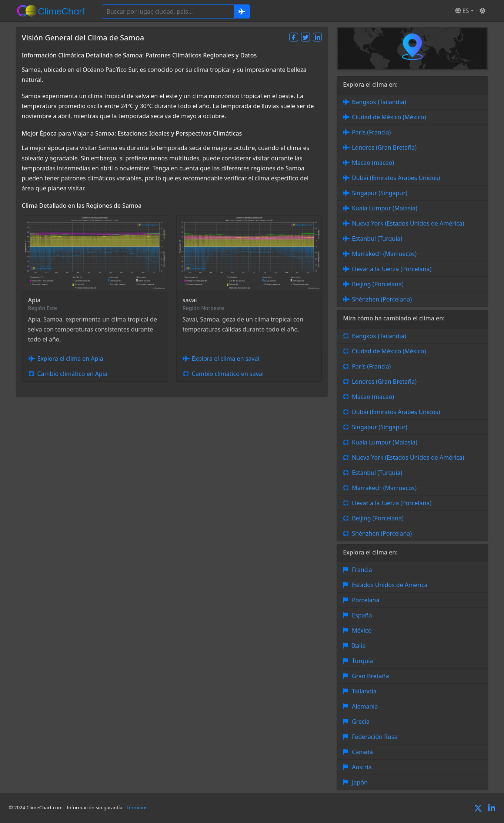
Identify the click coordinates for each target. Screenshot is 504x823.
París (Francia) (371, 132)
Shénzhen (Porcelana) (382, 299)
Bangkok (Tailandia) (379, 102)
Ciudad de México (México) (389, 117)
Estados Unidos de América (390, 585)
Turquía (362, 661)
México (362, 630)
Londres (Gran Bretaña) (384, 147)
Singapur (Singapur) (380, 193)
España (362, 615)
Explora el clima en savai (226, 359)
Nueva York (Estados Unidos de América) (408, 223)
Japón (360, 782)
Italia (359, 646)
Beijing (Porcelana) (378, 284)
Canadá (362, 752)
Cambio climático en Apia (72, 374)
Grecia (361, 722)
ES (462, 11)
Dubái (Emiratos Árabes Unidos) (396, 178)
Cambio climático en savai (228, 374)
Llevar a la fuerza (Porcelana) (392, 269)
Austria (362, 767)
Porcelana (366, 600)
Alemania (365, 706)
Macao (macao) (373, 163)
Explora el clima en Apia (70, 359)
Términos (137, 807)
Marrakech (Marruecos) (384, 254)
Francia (362, 570)
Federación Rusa (375, 737)
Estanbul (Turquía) (377, 239)
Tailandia (364, 691)
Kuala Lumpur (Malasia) (385, 208)
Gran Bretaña (370, 676)
